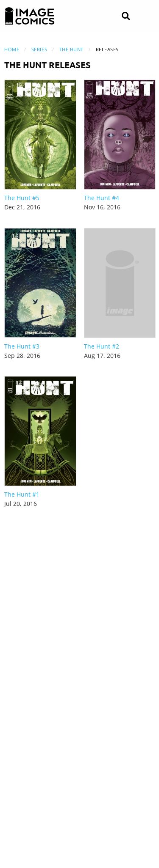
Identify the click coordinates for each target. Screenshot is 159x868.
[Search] (126, 16)
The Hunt (71, 49)
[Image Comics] (30, 16)
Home (12, 49)
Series (39, 49)
